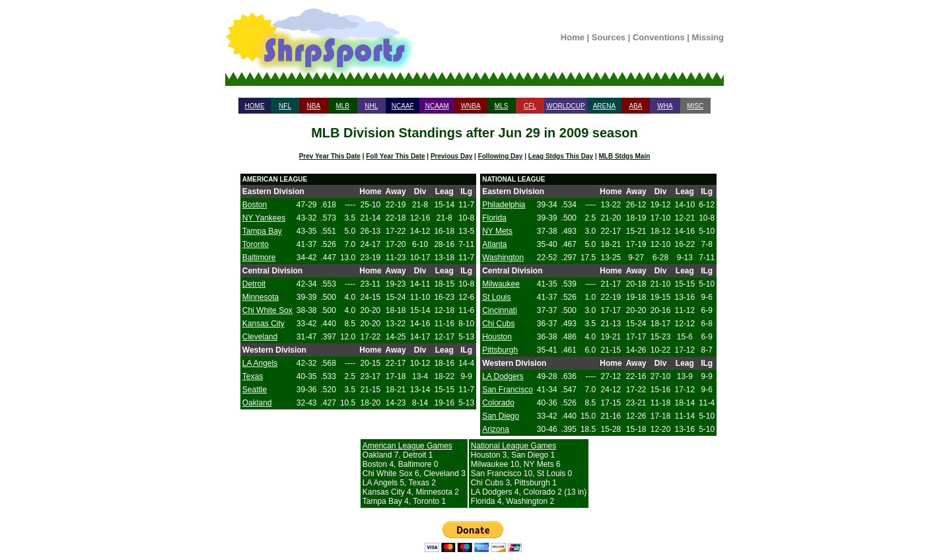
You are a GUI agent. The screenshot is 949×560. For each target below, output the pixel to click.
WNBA (471, 106)
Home (573, 37)
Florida (494, 218)
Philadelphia (504, 205)
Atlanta (494, 244)
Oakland (257, 403)
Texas (253, 376)
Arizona (496, 429)
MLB (342, 106)
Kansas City (264, 324)
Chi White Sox (267, 310)
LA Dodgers (503, 376)
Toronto (256, 244)
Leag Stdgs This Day (561, 156)
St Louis (496, 297)
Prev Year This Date (330, 156)
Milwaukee (501, 284)
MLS (502, 106)
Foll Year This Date (395, 156)
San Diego (501, 416)
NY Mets (497, 231)
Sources (609, 37)
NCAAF (403, 106)
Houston (497, 337)
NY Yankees (264, 218)
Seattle (255, 390)
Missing (708, 37)
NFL (285, 106)
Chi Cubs (498, 324)
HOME (255, 106)
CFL (530, 106)
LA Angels (260, 363)
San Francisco (508, 390)
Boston (255, 205)
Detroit (254, 284)
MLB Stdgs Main (625, 156)
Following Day (501, 156)
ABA (635, 106)
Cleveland (260, 337)
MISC (695, 106)
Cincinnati (500, 310)
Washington (503, 258)
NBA (314, 106)
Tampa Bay (262, 231)
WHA (665, 106)
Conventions (659, 37)
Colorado (498, 403)
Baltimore (259, 258)
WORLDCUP (565, 106)
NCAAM (437, 106)
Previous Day (451, 156)
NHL (371, 106)
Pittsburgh (500, 350)
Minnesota (261, 297)
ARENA (604, 106)
